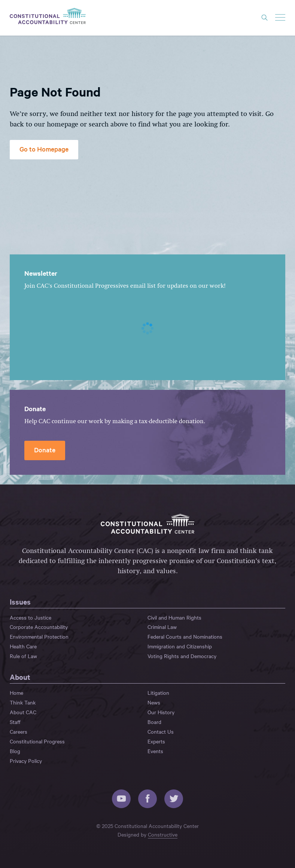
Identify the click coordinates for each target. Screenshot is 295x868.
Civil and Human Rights (174, 617)
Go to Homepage (44, 149)
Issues (20, 602)
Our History (161, 712)
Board (154, 722)
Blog (15, 751)
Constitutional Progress (37, 741)
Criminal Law (162, 627)
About (20, 677)
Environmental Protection (39, 636)
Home (16, 693)
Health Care (23, 646)
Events (155, 751)
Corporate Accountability (39, 627)
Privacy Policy (26, 761)
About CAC (23, 712)
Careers (19, 731)
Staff (15, 722)
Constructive (163, 834)
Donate (45, 450)
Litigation (158, 693)
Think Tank (23, 702)
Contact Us (161, 731)
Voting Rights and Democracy (182, 656)
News (154, 702)
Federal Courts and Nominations (185, 636)
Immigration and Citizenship (180, 646)
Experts (156, 741)
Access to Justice (31, 617)
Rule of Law (23, 656)
